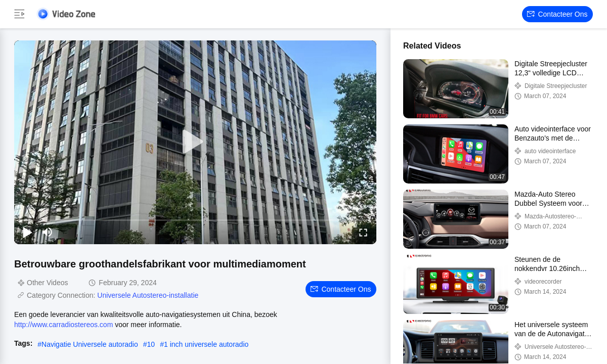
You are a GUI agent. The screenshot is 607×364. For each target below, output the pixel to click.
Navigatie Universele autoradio (90, 344)
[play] (195, 142)
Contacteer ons (557, 14)
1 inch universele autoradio (206, 344)
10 (151, 344)
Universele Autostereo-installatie (148, 295)
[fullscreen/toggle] (363, 232)
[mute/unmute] (48, 232)
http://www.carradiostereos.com (63, 325)
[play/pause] (27, 232)
